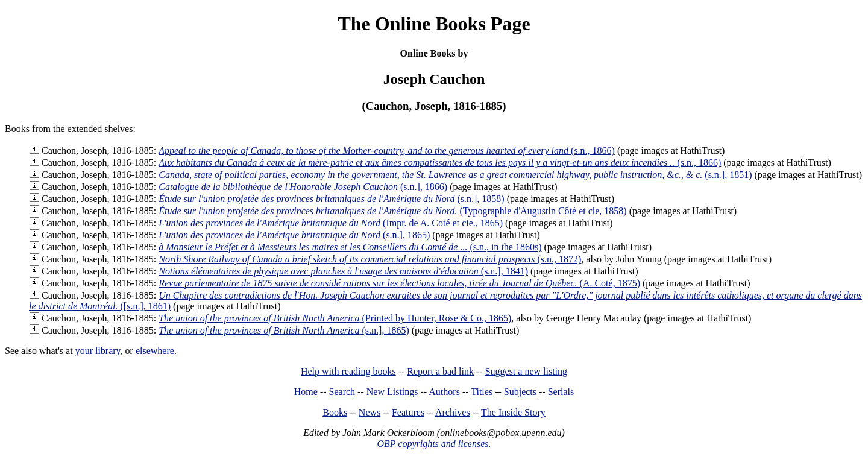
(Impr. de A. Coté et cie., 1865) (331, 223)
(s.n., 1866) (387, 150)
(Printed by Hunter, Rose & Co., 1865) (335, 318)
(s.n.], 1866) (303, 187)
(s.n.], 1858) (331, 199)
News (370, 412)
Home (306, 392)
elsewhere (155, 351)
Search (342, 392)
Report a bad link (440, 371)
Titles (482, 392)
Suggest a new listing (526, 371)
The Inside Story (513, 412)
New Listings (392, 392)
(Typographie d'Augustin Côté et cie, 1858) (392, 211)
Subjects (520, 392)
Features (408, 412)
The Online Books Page (434, 24)
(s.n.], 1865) (294, 235)
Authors (444, 392)
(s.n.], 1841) (343, 271)
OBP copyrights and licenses (432, 444)
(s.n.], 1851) (455, 175)
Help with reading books (348, 371)
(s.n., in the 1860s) (350, 247)
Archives (453, 412)
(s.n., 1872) (370, 259)
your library (98, 351)
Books (335, 412)
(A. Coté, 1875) (399, 283)
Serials (561, 392)
